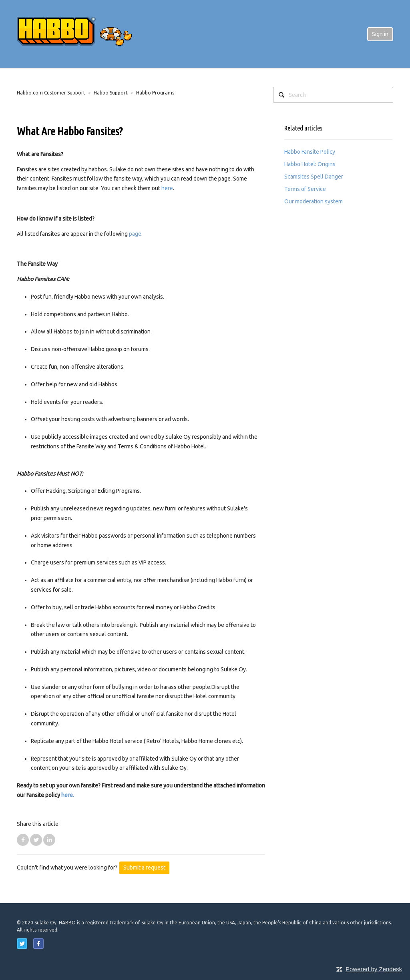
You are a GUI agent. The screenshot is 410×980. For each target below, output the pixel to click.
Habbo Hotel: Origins (310, 164)
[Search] (333, 95)
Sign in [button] (380, 34)
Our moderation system (314, 201)
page (135, 234)
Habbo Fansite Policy (310, 152)
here (167, 188)
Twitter (36, 840)
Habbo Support (111, 93)
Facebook (23, 840)
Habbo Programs (155, 93)
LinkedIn (49, 840)
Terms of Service (305, 189)
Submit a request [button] (144, 868)
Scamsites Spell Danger (314, 177)
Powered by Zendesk (374, 969)
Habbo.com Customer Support (51, 93)
